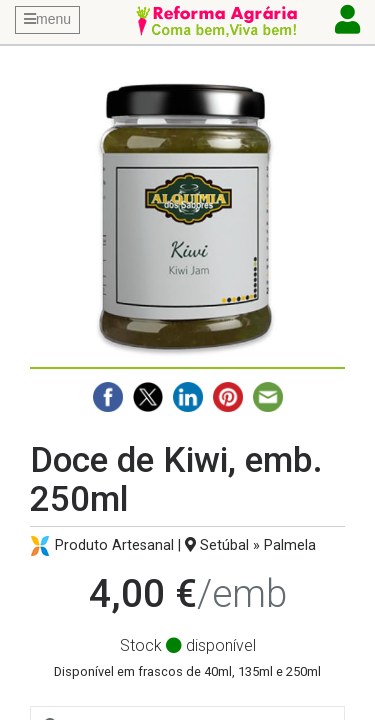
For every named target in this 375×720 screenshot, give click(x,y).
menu (47, 19)
